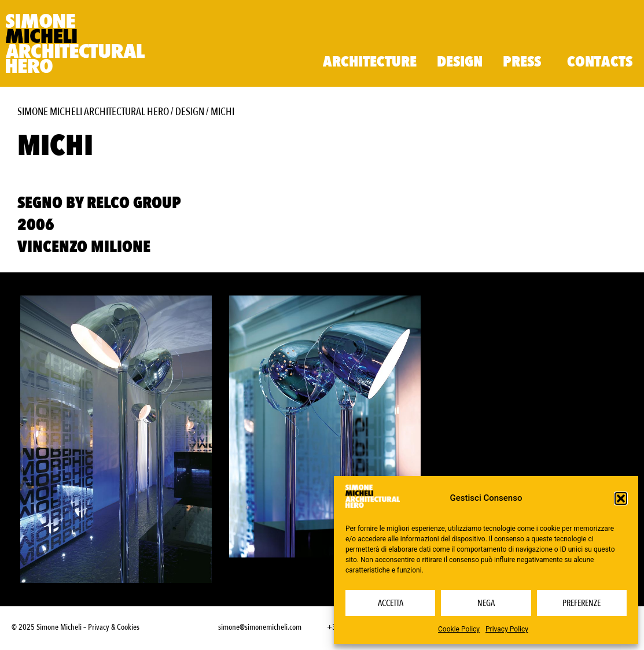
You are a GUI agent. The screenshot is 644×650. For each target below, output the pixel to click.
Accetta (391, 603)
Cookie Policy (459, 629)
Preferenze (582, 603)
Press (525, 62)
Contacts (600, 62)
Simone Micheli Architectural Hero (93, 112)
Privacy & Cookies (114, 627)
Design (460, 62)
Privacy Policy (507, 629)
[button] (621, 498)
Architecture (370, 62)
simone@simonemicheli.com (260, 627)
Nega (486, 603)
